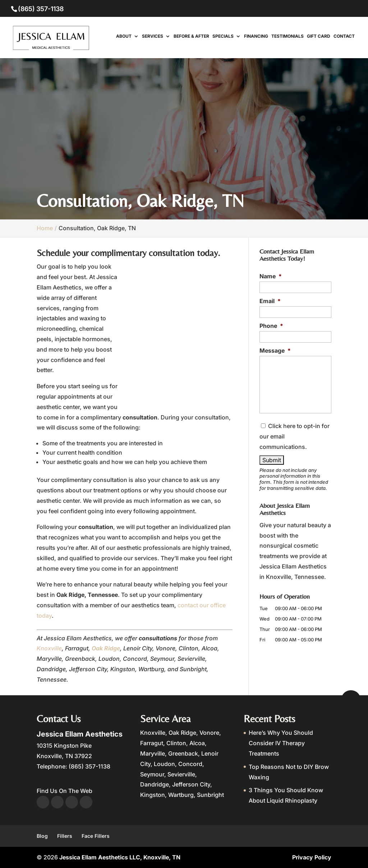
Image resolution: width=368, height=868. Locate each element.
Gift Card (319, 36)
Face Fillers (96, 836)
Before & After (191, 36)
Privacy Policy (312, 857)
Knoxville (49, 648)
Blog (42, 836)
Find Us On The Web (65, 791)
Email (270, 301)
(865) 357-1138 (41, 9)
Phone (271, 326)
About (124, 36)
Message (275, 351)
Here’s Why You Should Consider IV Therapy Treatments (281, 743)
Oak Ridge (106, 648)
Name (271, 276)
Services (153, 36)
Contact (344, 36)
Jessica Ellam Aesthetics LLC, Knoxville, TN (120, 857)
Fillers (65, 836)
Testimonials (287, 36)
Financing (256, 36)
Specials (223, 36)
